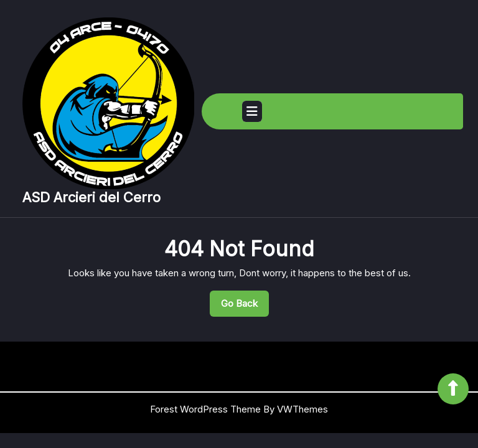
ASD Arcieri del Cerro (91, 197)
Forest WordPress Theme (205, 409)
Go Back (245, 307)
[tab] (252, 111)
